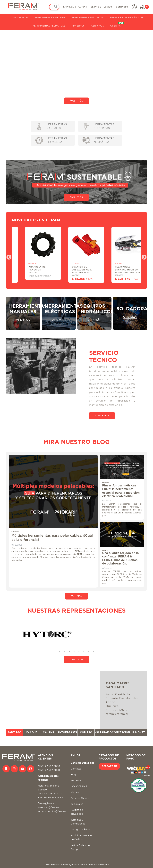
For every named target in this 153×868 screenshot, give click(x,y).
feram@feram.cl (47, 803)
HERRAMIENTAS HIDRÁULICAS (127, 18)
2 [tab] (64, 652)
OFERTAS (117, 24)
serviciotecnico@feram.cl (53, 811)
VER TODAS (77, 660)
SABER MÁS (102, 416)
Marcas (75, 792)
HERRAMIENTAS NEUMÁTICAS (49, 26)
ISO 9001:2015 (79, 786)
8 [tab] (94, 652)
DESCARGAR (109, 766)
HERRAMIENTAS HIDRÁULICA (51, 140)
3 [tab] (69, 652)
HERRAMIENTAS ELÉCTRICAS (88, 18)
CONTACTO (122, 7)
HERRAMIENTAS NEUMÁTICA (98, 140)
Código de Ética (80, 830)
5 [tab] (79, 652)
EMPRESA (68, 7)
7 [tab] (89, 652)
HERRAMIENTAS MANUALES (50, 18)
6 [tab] (84, 652)
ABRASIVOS (97, 26)
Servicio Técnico (80, 798)
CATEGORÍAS (19, 18)
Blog (73, 775)
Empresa (76, 781)
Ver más (76, 101)
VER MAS (77, 596)
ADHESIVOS (78, 26)
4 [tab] (74, 652)
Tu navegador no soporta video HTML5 (76, 68)
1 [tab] (59, 652)
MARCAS (82, 7)
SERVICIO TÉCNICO (101, 7)
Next (143, 256)
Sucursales (77, 804)
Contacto (76, 769)
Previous (8, 256)
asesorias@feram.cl (49, 807)
